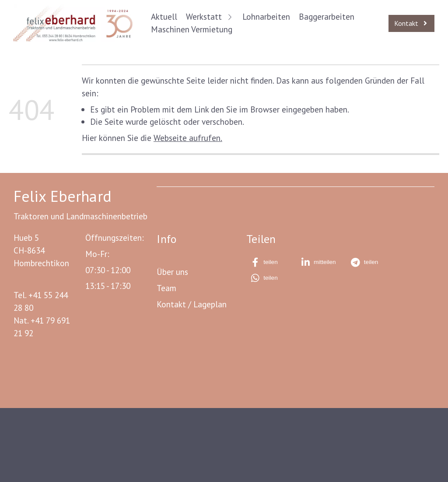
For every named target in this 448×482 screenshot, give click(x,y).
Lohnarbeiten (266, 16)
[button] (270, 262)
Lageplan (210, 304)
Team (166, 288)
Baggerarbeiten (327, 16)
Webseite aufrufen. (188, 138)
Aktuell (164, 16)
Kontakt (171, 304)
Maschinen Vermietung (192, 29)
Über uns (172, 272)
